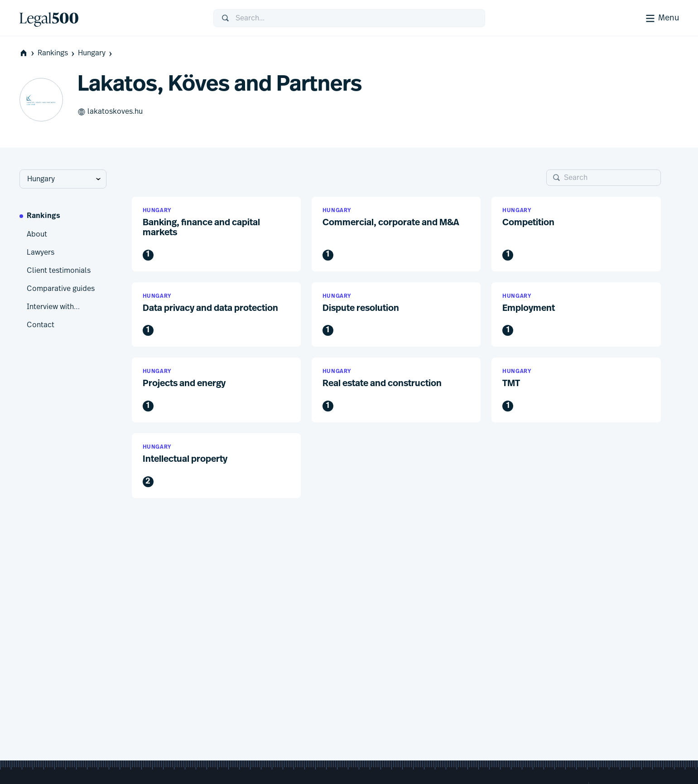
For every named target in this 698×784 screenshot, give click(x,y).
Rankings (57, 53)
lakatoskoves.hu (110, 112)
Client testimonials (59, 271)
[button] (216, 234)
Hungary (96, 53)
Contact (41, 325)
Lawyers (41, 252)
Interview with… (53, 307)
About (37, 234)
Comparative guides (61, 289)
